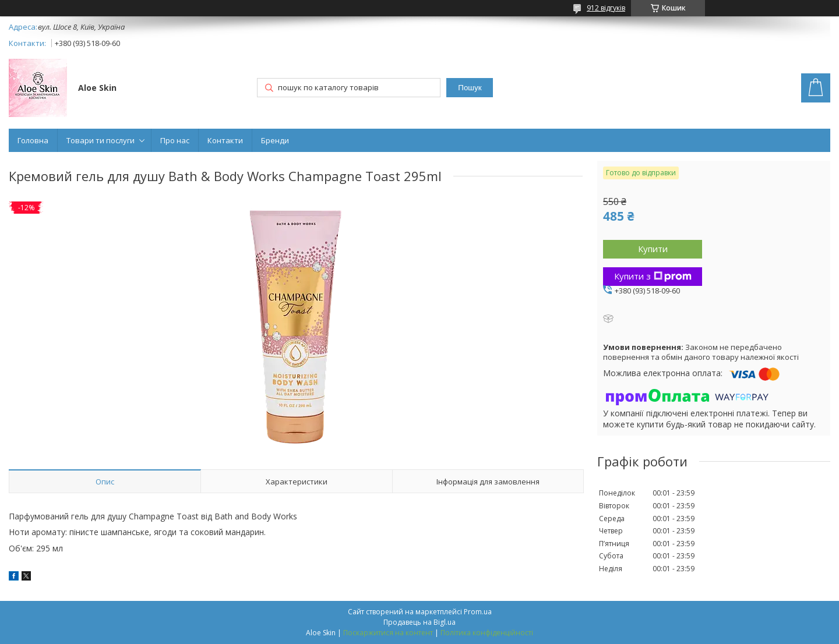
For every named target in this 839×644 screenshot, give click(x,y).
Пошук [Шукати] (470, 88)
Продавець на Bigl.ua (419, 622)
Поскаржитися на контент (388, 633)
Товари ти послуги (101, 140)
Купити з (653, 276)
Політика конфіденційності (487, 633)
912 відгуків (606, 8)
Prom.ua (478, 612)
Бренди (275, 140)
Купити (653, 249)
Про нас (175, 140)
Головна (33, 140)
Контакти (225, 140)
